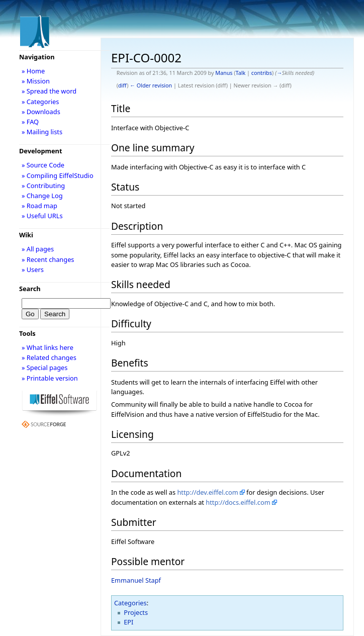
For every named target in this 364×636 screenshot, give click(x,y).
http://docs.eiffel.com (238, 502)
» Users (33, 269)
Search (30, 289)
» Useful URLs (42, 216)
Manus (224, 73)
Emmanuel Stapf (136, 580)
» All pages (38, 249)
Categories (130, 603)
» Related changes (49, 357)
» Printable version (50, 378)
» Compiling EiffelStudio (58, 175)
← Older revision (151, 85)
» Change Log (42, 196)
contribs (262, 73)
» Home (33, 71)
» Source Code (43, 165)
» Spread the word (49, 91)
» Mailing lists (42, 132)
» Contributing (43, 186)
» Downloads (41, 112)
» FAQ (30, 122)
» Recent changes (48, 259)
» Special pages (44, 368)
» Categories (40, 102)
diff (122, 85)
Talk (241, 73)
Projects (136, 612)
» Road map (39, 206)
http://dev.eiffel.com (207, 492)
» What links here (48, 347)
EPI (128, 622)
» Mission (36, 81)
